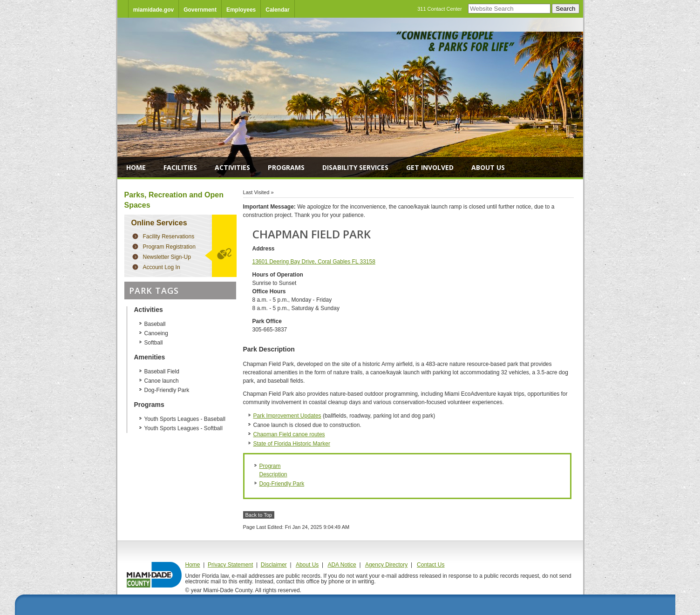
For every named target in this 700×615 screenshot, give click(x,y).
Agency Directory (386, 565)
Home (136, 167)
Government (200, 10)
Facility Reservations (169, 237)
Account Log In (162, 267)
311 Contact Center (439, 9)
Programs (286, 167)
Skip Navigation (118, 0)
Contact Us (431, 565)
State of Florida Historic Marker (292, 444)
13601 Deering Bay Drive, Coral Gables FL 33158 (314, 262)
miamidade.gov (153, 10)
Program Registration (169, 247)
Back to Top (259, 515)
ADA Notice (342, 565)
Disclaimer (274, 565)
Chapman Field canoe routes (289, 434)
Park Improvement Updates (287, 416)
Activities (232, 167)
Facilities (180, 167)
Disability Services (355, 167)
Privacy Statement (230, 565)
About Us (488, 167)
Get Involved (430, 167)
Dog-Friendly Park (282, 484)
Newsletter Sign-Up (167, 257)
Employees (241, 10)
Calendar (277, 10)
